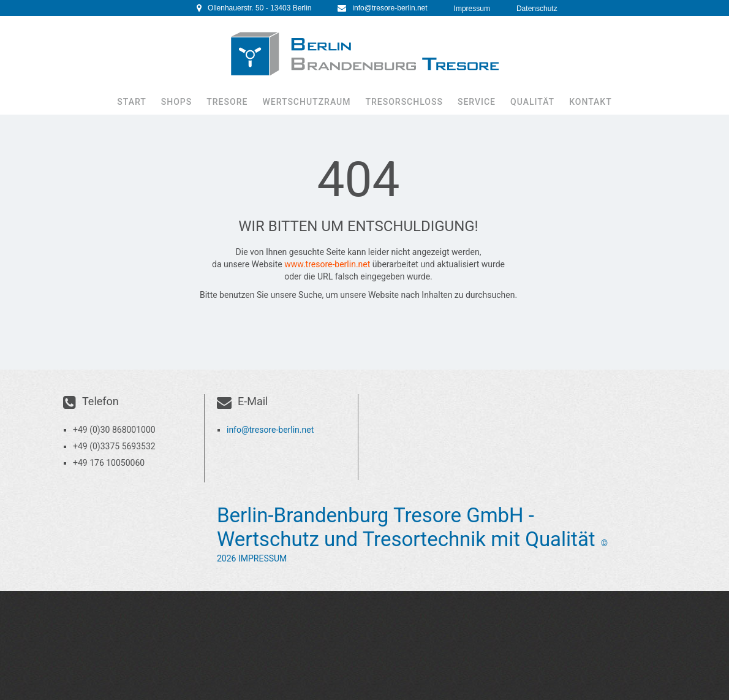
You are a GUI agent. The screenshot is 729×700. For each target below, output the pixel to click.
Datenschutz (537, 9)
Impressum (472, 9)
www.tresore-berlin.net (327, 264)
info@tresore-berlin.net (390, 8)
